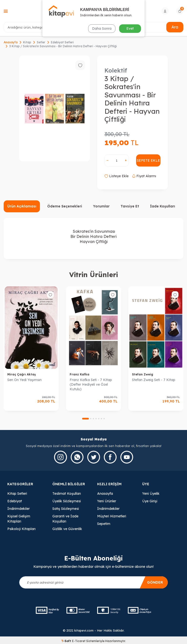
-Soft (67, 641)
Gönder (155, 582)
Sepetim (104, 524)
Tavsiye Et (130, 206)
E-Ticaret (79, 641)
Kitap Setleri (17, 494)
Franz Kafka (79, 374)
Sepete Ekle (148, 160)
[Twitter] (94, 457)
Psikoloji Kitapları (21, 529)
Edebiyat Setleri (62, 42)
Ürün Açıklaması (22, 206)
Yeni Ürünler (107, 501)
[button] (85, 419)
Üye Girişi (150, 501)
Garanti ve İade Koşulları (65, 519)
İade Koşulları (163, 206)
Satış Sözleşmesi (66, 509)
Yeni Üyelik (151, 494)
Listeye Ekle (117, 176)
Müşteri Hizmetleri (112, 516)
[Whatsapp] (77, 457)
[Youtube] (127, 457)
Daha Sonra (102, 28)
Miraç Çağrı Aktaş (22, 374)
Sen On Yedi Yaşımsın (24, 380)
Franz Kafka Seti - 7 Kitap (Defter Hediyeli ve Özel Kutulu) (91, 384)
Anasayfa (11, 42)
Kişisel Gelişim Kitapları (19, 519)
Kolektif (116, 70)
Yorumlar (101, 206)
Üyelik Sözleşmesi (67, 501)
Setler (41, 42)
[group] (55, 108)
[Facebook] (110, 457)
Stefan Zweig (143, 374)
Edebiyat (15, 501)
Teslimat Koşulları (67, 494)
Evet (130, 28)
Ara (175, 27)
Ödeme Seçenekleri (65, 206)
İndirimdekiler (19, 509)
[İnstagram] (61, 457)
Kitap (27, 42)
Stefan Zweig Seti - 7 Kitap (154, 380)
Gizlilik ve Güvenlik (67, 529)
